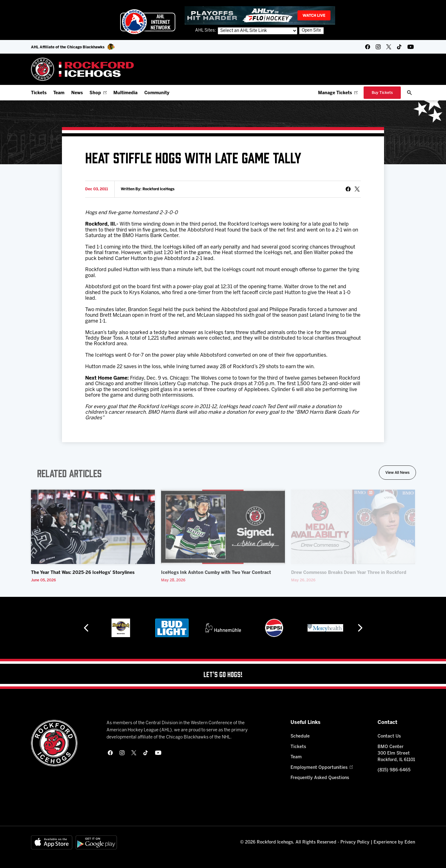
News (77, 93)
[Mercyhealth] (325, 628)
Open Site (311, 31)
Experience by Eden (394, 842)
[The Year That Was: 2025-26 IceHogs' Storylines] (93, 527)
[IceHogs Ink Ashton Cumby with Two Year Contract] (223, 527)
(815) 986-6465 (394, 770)
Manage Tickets (338, 93)
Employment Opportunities (322, 768)
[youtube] (411, 47)
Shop (98, 93)
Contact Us (389, 736)
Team (59, 93)
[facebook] (368, 47)
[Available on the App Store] (52, 842)
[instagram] (378, 47)
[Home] (83, 69)
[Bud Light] (172, 628)
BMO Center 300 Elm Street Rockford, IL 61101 (396, 753)
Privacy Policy (355, 842)
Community (157, 93)
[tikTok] (399, 47)
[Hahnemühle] (223, 628)
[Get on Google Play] (96, 842)
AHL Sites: (206, 31)
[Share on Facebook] (348, 189)
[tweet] (357, 189)
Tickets (39, 93)
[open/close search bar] (409, 93)
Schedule (300, 736)
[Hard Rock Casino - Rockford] (121, 628)
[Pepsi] (274, 628)
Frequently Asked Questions (320, 778)
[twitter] (389, 47)
